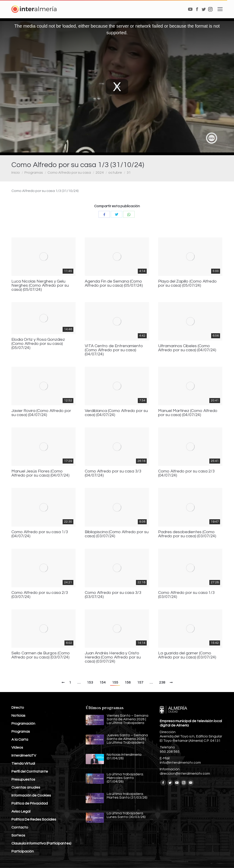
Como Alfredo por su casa (69, 173)
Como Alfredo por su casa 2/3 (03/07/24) (40, 595)
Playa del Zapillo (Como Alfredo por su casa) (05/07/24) (187, 283)
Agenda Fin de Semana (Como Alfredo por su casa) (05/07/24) (114, 283)
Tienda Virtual (23, 763)
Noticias (18, 716)
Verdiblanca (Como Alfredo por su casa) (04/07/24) (116, 413)
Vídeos (17, 747)
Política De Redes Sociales (34, 819)
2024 (100, 173)
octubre (115, 173)
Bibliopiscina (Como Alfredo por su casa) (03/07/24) (117, 534)
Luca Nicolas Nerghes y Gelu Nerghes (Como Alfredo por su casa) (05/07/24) (40, 286)
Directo (18, 708)
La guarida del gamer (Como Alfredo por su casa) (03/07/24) (187, 655)
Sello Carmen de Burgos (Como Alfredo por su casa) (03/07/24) (41, 655)
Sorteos (18, 835)
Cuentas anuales (26, 787)
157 (140, 682)
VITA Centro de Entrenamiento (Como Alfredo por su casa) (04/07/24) (114, 350)
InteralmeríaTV (24, 755)
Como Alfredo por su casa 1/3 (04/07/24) (40, 534)
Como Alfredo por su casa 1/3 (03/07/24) (186, 595)
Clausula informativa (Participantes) (41, 843)
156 (128, 682)
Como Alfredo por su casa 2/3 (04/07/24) (186, 473)
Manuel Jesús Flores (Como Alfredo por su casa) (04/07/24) (40, 473)
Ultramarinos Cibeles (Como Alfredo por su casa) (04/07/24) (187, 348)
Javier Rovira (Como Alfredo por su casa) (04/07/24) (41, 413)
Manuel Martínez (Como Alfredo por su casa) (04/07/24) (188, 413)
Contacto (20, 827)
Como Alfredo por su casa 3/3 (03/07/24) (113, 595)
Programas (34, 173)
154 (102, 682)
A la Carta (20, 740)
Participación (23, 851)
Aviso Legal (21, 811)
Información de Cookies (31, 795)
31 (129, 173)
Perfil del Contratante (30, 771)
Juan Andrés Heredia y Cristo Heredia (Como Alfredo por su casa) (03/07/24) (113, 657)
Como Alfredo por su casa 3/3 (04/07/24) (113, 473)
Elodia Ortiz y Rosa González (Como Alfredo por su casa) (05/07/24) (38, 344)
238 (162, 682)
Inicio (16, 173)
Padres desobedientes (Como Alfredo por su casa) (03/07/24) (187, 534)
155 (115, 682)
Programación (23, 724)
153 (90, 682)
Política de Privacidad (30, 803)
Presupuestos (23, 779)
